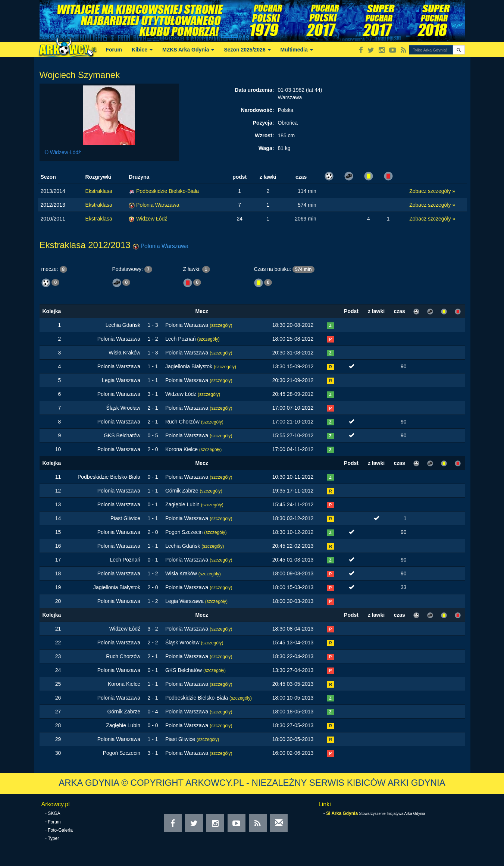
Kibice (142, 50)
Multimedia (297, 50)
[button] (459, 50)
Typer (53, 838)
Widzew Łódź (152, 219)
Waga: (266, 148)
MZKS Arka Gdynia (188, 50)
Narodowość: (258, 110)
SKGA (54, 813)
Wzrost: (264, 135)
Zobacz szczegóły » (432, 191)
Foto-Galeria (60, 830)
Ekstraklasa (99, 191)
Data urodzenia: (254, 90)
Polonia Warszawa (158, 205)
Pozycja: (264, 123)
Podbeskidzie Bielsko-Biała (168, 191)
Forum (114, 50)
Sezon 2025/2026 (247, 50)
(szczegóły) (221, 325)
